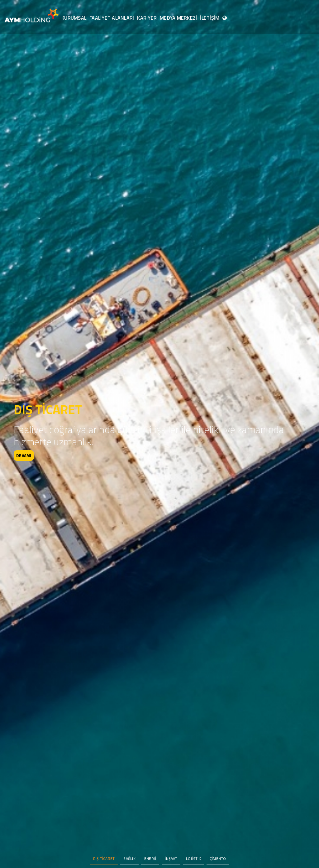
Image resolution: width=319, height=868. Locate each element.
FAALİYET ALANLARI (112, 18)
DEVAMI (24, 456)
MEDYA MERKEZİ (178, 18)
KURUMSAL (74, 18)
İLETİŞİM (210, 18)
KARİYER (147, 18)
